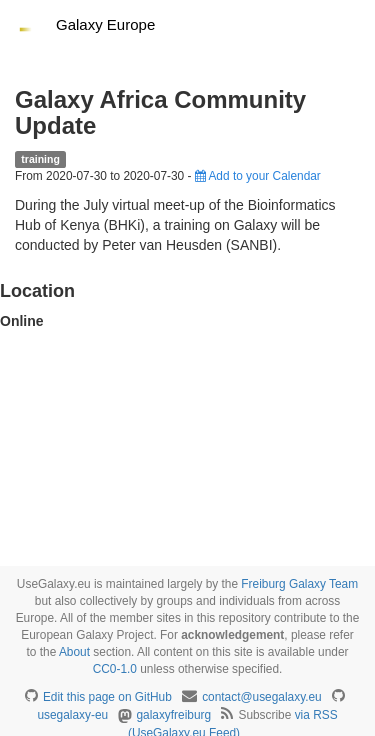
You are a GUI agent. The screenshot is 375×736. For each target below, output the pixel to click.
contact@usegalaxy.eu (262, 697)
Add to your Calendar (258, 176)
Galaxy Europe (105, 24)
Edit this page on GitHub (107, 697)
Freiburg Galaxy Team (299, 584)
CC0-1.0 (115, 669)
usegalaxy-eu (72, 715)
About (74, 652)
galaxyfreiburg (173, 715)
